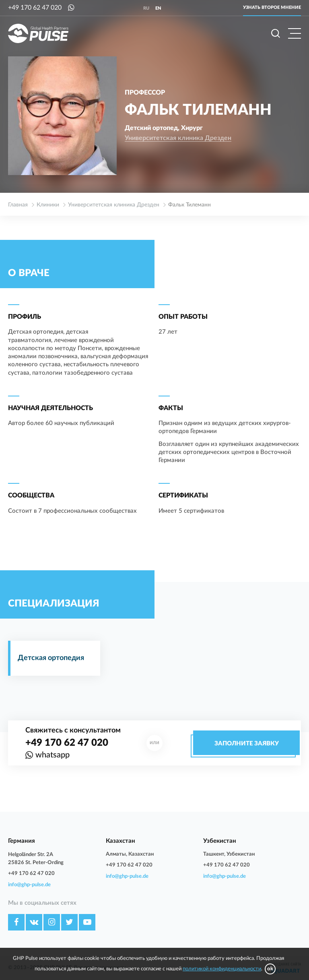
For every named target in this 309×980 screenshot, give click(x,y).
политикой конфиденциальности (222, 969)
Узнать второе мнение (272, 7)
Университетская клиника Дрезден (178, 138)
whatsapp (53, 755)
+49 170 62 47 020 (35, 8)
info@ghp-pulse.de (29, 885)
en (158, 8)
